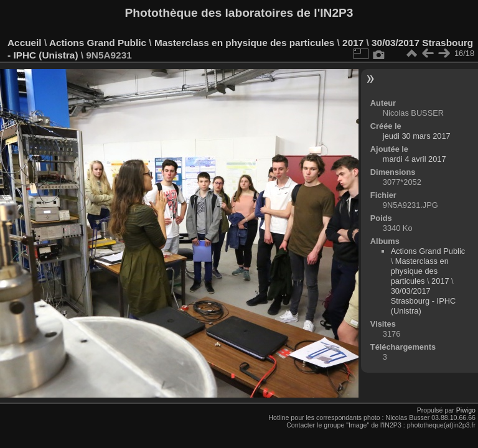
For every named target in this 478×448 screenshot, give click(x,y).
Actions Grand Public (98, 43)
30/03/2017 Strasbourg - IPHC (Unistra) (424, 301)
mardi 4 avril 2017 (415, 159)
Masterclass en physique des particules (244, 43)
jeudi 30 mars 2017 (417, 136)
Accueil (25, 43)
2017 (353, 43)
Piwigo (466, 410)
